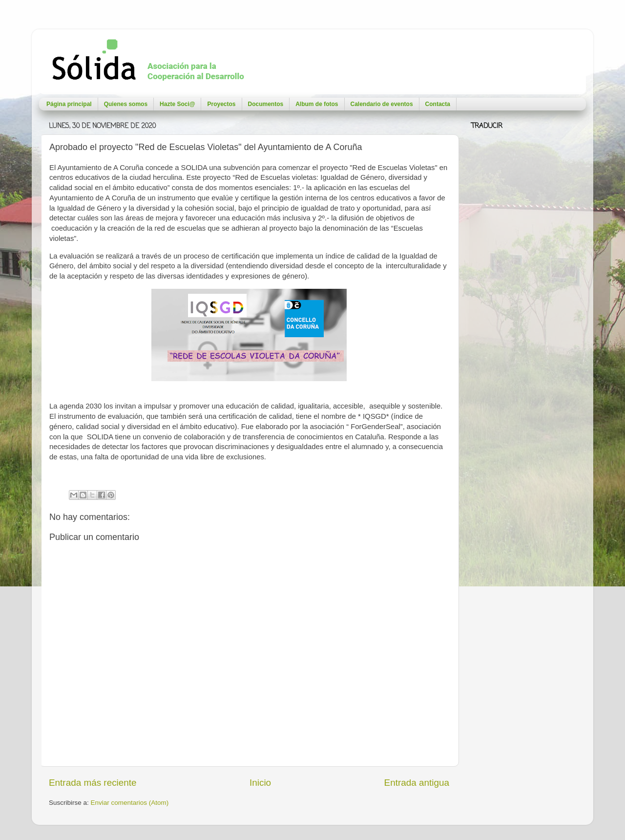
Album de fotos (317, 104)
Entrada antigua (417, 783)
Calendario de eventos (382, 104)
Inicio (260, 783)
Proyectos (221, 104)
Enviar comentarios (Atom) (130, 803)
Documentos (266, 104)
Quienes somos (126, 104)
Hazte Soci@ (177, 104)
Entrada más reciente (93, 783)
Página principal (69, 104)
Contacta (438, 104)
